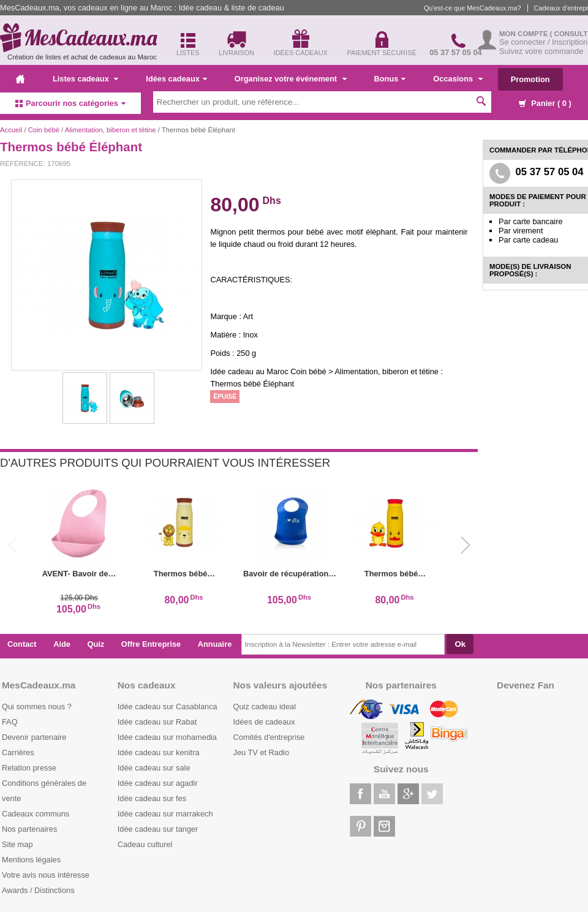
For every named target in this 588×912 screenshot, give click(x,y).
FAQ (10, 722)
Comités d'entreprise (269, 737)
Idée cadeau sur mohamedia (167, 737)
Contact (22, 644)
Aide (62, 644)
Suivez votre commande (541, 51)
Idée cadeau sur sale (154, 768)
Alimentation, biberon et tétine (111, 130)
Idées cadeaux (176, 79)
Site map (17, 844)
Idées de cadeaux (264, 722)
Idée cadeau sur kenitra (159, 752)
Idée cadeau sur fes (152, 798)
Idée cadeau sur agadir (158, 783)
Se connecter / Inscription (543, 42)
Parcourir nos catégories (70, 103)
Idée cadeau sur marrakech (165, 814)
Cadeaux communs (36, 814)
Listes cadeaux (85, 79)
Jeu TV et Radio (262, 752)
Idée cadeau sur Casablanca (168, 707)
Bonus (390, 79)
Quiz (96, 644)
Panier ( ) (545, 103)
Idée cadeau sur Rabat (157, 722)
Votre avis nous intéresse (46, 875)
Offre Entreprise (151, 644)
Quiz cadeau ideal (265, 707)
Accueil (11, 130)
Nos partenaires (29, 829)
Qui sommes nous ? (37, 707)
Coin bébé (44, 130)
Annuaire (215, 644)
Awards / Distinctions (38, 890)
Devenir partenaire (34, 737)
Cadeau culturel (145, 844)
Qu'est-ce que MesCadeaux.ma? (473, 8)
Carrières (18, 752)
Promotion (530, 79)
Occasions (458, 79)
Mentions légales (31, 860)
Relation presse (29, 768)
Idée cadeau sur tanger (158, 829)
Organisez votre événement (291, 79)
